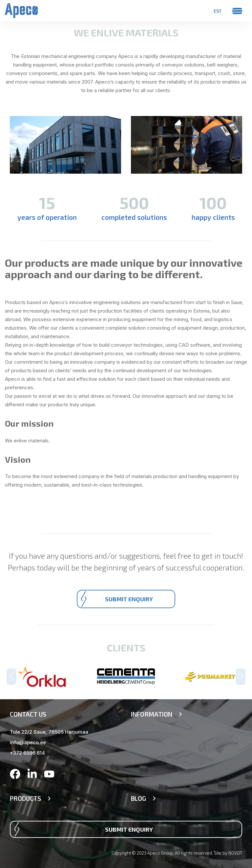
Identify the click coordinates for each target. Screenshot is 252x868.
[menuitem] (218, 11)
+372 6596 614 (27, 753)
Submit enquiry (129, 599)
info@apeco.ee (28, 742)
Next (241, 677)
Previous (11, 677)
